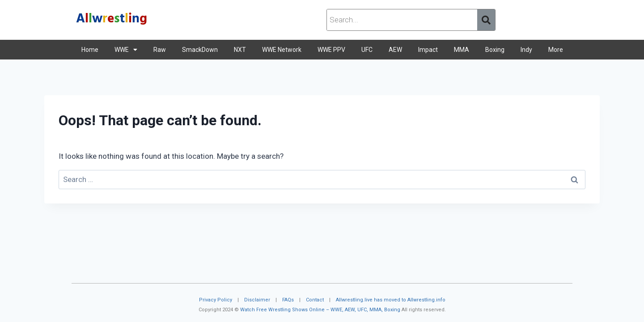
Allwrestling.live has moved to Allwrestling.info (391, 300)
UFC (367, 50)
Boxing (495, 50)
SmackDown (200, 50)
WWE (126, 50)
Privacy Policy (216, 300)
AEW (395, 50)
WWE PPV (331, 50)
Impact (428, 50)
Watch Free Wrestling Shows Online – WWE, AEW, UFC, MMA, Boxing (320, 310)
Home (90, 50)
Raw (160, 50)
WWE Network (282, 50)
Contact (315, 300)
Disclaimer (257, 300)
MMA (462, 50)
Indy (526, 50)
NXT (240, 50)
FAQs (288, 300)
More (556, 50)
